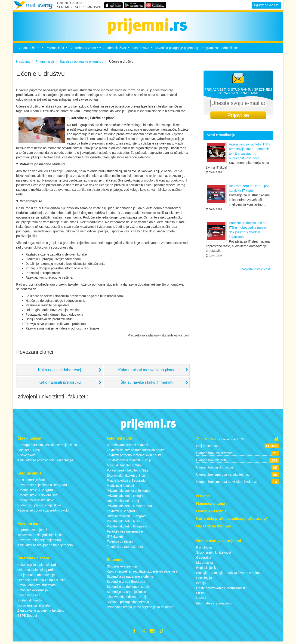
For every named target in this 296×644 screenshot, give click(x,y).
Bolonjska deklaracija (33, 592)
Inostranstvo (143, 51)
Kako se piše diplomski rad (37, 566)
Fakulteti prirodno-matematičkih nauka (134, 456)
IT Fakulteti (115, 538)
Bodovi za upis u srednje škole (39, 506)
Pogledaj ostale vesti (256, 271)
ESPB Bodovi (27, 617)
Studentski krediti (30, 602)
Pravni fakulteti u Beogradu (126, 482)
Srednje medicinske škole (36, 501)
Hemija (201, 600)
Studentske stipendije (122, 567)
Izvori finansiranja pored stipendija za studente (140, 608)
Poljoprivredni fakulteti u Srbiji (128, 471)
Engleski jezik (206, 569)
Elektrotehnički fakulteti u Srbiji (129, 461)
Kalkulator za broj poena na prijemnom (45, 546)
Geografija (204, 559)
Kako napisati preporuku (60, 384)
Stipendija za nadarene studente (130, 578)
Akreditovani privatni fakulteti (127, 446)
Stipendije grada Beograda (126, 583)
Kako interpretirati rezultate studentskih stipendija (142, 573)
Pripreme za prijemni (32, 531)
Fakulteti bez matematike (125, 533)
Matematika (204, 564)
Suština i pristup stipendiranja (128, 603)
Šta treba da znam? (86, 51)
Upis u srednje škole (32, 481)
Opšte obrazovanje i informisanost (221, 589)
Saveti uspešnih (29, 597)
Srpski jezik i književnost (214, 554)
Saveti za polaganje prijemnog (176, 49)
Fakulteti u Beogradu (122, 512)
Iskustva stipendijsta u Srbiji (127, 598)
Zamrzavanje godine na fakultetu (41, 612)
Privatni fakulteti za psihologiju (129, 492)
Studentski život (117, 51)
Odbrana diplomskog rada (36, 571)
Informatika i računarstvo (214, 605)
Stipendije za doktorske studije (129, 588)
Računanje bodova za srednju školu (43, 512)
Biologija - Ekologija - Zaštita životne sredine (228, 574)
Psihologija (204, 549)
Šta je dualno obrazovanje (36, 576)
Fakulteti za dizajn (120, 543)
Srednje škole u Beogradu (36, 491)
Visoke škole (26, 456)
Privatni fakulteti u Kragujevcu (128, 527)
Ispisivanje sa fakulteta (34, 607)
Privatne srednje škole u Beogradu (42, 486)
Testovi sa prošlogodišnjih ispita (40, 536)
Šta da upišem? (31, 51)
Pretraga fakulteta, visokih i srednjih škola (47, 446)
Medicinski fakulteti (120, 487)
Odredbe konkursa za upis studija (41, 581)
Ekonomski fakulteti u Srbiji (126, 477)
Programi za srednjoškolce (220, 49)
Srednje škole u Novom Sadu (38, 496)
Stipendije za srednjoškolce (126, 593)
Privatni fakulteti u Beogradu (127, 497)
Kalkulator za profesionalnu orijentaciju (45, 461)
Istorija (201, 584)
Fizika (200, 595)
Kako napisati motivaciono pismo (147, 371)
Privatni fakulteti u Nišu (123, 522)
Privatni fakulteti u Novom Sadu (129, 507)
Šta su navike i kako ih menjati (147, 384)
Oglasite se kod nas (266, 5)
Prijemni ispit (57, 51)
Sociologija (204, 579)
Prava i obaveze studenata (37, 586)
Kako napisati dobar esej (59, 371)
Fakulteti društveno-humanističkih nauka (136, 451)
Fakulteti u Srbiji (29, 451)
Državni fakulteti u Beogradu (127, 517)
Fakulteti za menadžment (125, 548)
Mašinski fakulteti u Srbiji (125, 466)
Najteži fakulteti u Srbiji (123, 502)
